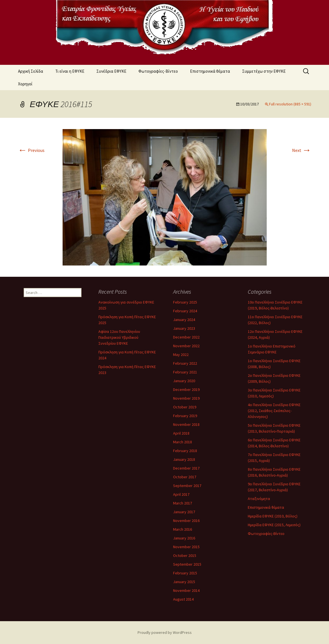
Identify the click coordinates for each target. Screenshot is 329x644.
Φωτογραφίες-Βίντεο (158, 71)
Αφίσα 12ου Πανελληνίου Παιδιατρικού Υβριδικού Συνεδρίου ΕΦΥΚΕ (119, 337)
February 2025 (185, 302)
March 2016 (183, 529)
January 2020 (184, 381)
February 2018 (185, 451)
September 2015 (187, 564)
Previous (31, 150)
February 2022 (185, 363)
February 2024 (185, 311)
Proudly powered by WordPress (165, 632)
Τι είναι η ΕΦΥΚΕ (70, 71)
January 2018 (184, 459)
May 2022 (181, 355)
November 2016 (186, 521)
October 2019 (185, 407)
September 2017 (187, 486)
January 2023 (184, 328)
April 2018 (181, 433)
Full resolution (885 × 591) (290, 104)
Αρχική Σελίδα (31, 71)
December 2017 (186, 468)
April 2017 (181, 494)
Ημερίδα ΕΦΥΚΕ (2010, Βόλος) (273, 516)
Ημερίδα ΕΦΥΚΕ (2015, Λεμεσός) (274, 525)
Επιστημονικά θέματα (210, 71)
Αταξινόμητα (259, 499)
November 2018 (186, 424)
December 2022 (186, 337)
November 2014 (186, 590)
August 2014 (183, 599)
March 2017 (183, 503)
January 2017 (184, 512)
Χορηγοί (25, 84)
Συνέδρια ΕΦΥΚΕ (111, 71)
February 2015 (185, 573)
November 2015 (186, 547)
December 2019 (186, 390)
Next (302, 150)
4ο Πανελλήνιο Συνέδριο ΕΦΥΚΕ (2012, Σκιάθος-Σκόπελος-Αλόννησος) (274, 411)
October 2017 (185, 477)
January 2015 (184, 582)
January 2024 (184, 320)
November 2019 (186, 398)
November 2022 (186, 346)
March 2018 (183, 442)
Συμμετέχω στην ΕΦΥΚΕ (264, 71)
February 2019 (185, 416)
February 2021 (185, 372)
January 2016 (184, 538)
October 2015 (185, 556)
